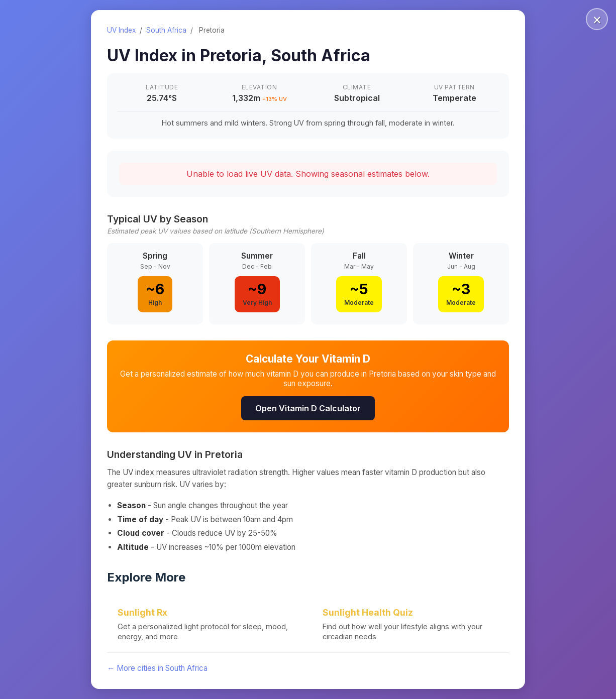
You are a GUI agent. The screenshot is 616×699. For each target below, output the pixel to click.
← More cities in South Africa (157, 668)
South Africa (166, 30)
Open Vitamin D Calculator (308, 408)
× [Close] (597, 19)
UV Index (121, 30)
